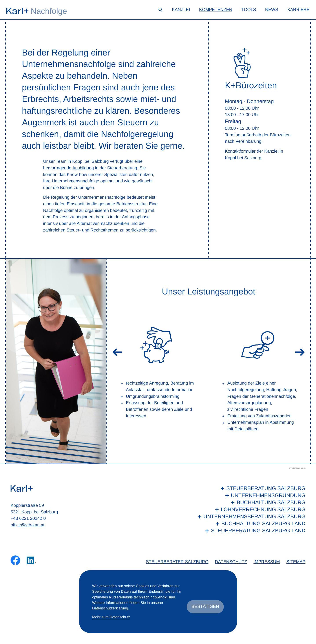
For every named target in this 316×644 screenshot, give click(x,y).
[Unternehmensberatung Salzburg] (251, 517)
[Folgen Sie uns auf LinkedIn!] (31, 560)
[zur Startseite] (17, 11)
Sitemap (296, 562)
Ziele (179, 409)
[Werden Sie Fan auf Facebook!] (15, 560)
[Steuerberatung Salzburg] (251, 489)
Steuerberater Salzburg (177, 562)
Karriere (298, 10)
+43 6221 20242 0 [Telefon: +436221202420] (28, 518)
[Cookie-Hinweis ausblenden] (205, 607)
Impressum (267, 562)
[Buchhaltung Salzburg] (251, 503)
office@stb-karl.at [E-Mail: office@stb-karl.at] (27, 525)
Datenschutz (231, 562)
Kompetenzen (216, 10)
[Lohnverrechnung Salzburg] (251, 510)
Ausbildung (83, 168)
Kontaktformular (240, 151)
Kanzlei (181, 10)
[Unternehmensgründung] (251, 496)
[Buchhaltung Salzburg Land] (251, 524)
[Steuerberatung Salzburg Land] (251, 531)
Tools (249, 10)
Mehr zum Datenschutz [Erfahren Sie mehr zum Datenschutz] (111, 617)
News (272, 10)
